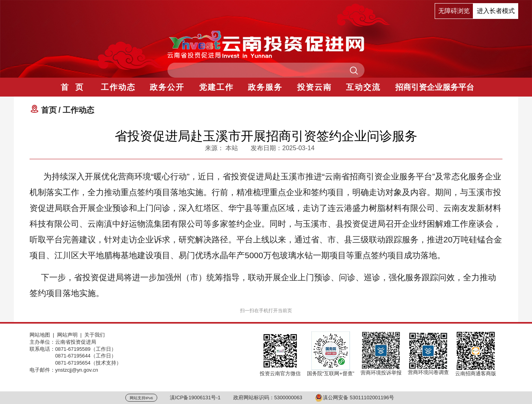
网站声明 (67, 335)
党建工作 (216, 87)
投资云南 (314, 87)
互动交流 (363, 87)
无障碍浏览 (454, 11)
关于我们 (95, 335)
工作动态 (118, 87)
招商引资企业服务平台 (435, 87)
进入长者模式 (496, 11)
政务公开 (167, 87)
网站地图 (40, 335)
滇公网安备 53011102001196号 (354, 397)
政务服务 (265, 87)
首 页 (72, 87)
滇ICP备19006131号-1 (195, 397)
